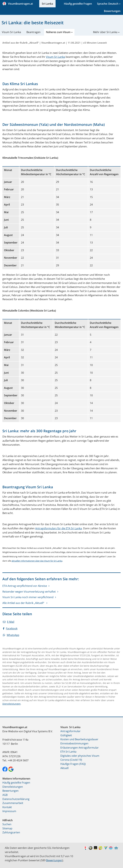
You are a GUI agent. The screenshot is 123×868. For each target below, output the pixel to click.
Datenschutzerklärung (16, 799)
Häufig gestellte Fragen (78, 4)
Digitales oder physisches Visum (80, 756)
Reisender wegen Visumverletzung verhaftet (29, 592)
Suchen (7, 824)
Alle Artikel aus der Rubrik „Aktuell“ (24, 603)
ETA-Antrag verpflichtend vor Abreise (25, 586)
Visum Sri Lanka (11, 32)
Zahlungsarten (11, 832)
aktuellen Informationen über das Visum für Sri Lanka (37, 561)
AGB (5, 795)
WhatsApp (11, 635)
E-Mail (9, 622)
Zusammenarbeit (13, 803)
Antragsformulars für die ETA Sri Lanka (59, 528)
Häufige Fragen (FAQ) (73, 764)
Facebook (10, 628)
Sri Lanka (47, 4)
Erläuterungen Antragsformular (80, 748)
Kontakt (7, 807)
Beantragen (33, 32)
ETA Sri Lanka (68, 752)
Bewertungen (112, 11)
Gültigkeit (66, 735)
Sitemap (7, 828)
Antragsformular (70, 731)
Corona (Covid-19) (71, 760)
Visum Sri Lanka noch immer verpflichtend (28, 597)
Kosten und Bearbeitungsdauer (79, 739)
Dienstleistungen (12, 704)
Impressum (9, 811)
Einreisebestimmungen (74, 743)
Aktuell (64, 768)
